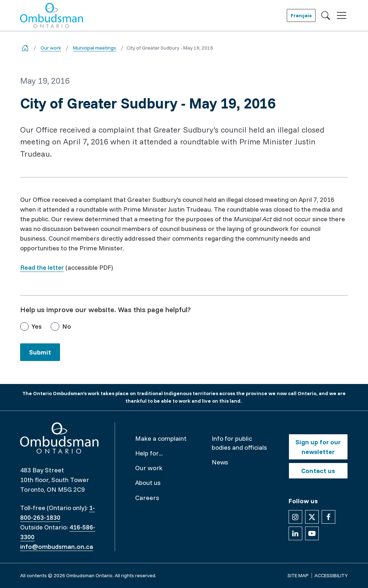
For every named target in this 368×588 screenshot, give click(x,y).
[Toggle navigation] (342, 16)
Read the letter (42, 267)
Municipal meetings (95, 48)
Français (301, 15)
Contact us (318, 471)
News (220, 462)
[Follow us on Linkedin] (295, 533)
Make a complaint (161, 438)
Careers (147, 498)
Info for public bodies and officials (239, 443)
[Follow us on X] (312, 517)
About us (148, 483)
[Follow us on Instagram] (295, 517)
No (67, 326)
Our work (51, 48)
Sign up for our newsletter (318, 447)
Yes (37, 326)
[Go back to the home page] (25, 48)
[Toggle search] (326, 15)
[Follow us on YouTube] (312, 533)
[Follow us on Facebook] (328, 517)
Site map (298, 575)
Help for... (149, 453)
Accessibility (331, 575)
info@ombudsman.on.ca (57, 547)
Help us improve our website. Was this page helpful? (105, 309)
